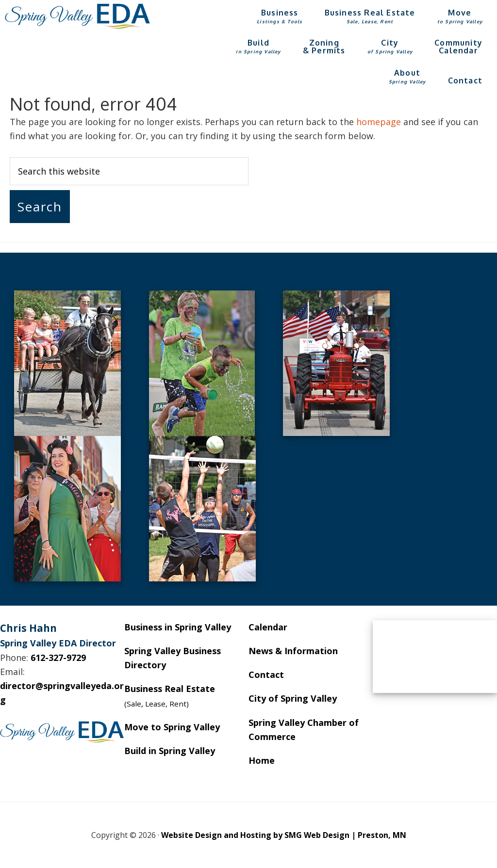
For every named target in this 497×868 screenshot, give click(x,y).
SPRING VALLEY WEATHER (435, 657)
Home (262, 760)
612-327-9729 (58, 658)
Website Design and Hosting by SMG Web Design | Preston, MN (284, 835)
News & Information (293, 651)
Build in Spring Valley (170, 751)
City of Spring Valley (293, 698)
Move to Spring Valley (172, 727)
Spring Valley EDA (78, 16)
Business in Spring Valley (178, 627)
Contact (266, 675)
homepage (379, 122)
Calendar (268, 627)
